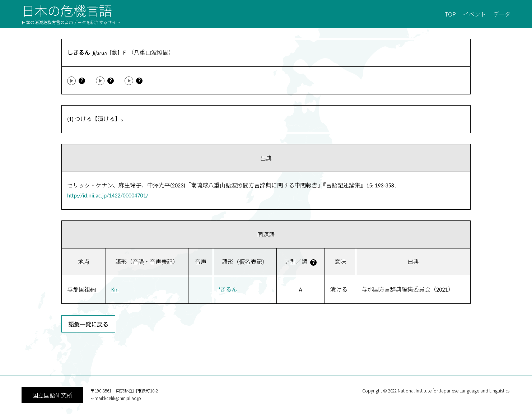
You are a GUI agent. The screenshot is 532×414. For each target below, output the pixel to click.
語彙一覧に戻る (88, 324)
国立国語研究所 (52, 395)
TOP (450, 14)
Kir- (115, 290)
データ (502, 14)
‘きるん (228, 290)
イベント (475, 14)
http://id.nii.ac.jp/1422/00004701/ (108, 196)
